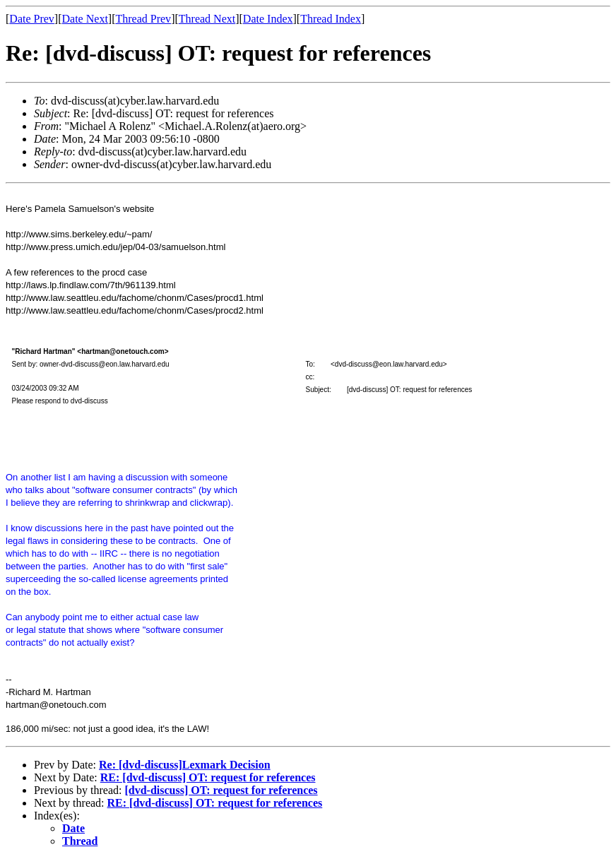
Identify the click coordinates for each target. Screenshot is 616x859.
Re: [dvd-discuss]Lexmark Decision (185, 765)
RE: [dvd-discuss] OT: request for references (208, 777)
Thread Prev (143, 19)
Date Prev (32, 19)
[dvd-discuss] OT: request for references (221, 790)
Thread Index (331, 19)
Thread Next (207, 19)
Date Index (268, 19)
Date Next (85, 19)
